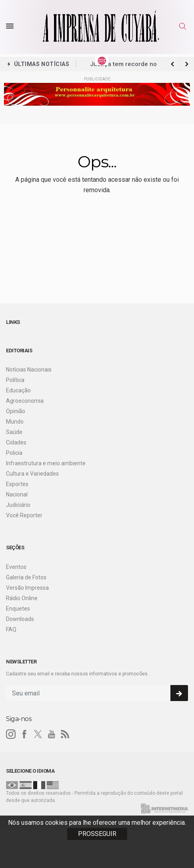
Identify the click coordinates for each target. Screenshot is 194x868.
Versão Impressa (27, 588)
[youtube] (52, 734)
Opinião (16, 411)
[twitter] (38, 734)
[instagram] (11, 734)
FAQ (11, 629)
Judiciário (18, 505)
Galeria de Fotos (26, 577)
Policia (14, 453)
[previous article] (187, 64)
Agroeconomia (25, 401)
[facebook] (24, 734)
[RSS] (65, 734)
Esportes (17, 484)
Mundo (15, 422)
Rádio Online (22, 598)
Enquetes (18, 609)
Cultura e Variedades (32, 474)
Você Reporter (24, 515)
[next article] (172, 64)
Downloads (20, 619)
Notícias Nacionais (29, 370)
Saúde (14, 432)
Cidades (16, 442)
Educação (18, 390)
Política (15, 380)
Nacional (17, 494)
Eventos (16, 567)
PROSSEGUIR (97, 834)
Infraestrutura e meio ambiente (46, 463)
